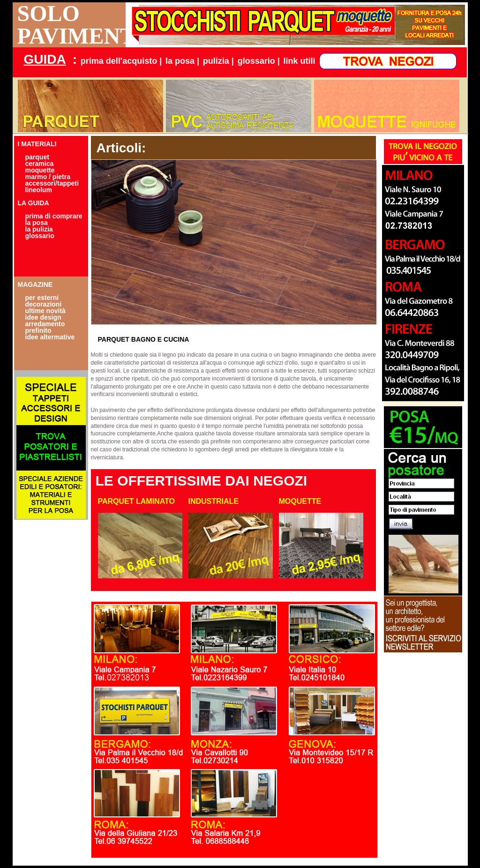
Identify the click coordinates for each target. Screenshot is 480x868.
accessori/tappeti (52, 183)
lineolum (39, 190)
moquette (40, 170)
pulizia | (218, 61)
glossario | (259, 61)
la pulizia (39, 229)
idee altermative (50, 337)
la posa (37, 223)
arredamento (45, 324)
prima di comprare (54, 216)
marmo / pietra (48, 177)
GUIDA (45, 59)
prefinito (38, 330)
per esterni (42, 298)
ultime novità (45, 311)
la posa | (182, 61)
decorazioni (44, 304)
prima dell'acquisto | (121, 61)
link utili (300, 61)
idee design (43, 317)
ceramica (40, 164)
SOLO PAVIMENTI (71, 25)
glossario (40, 236)
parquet (37, 157)
